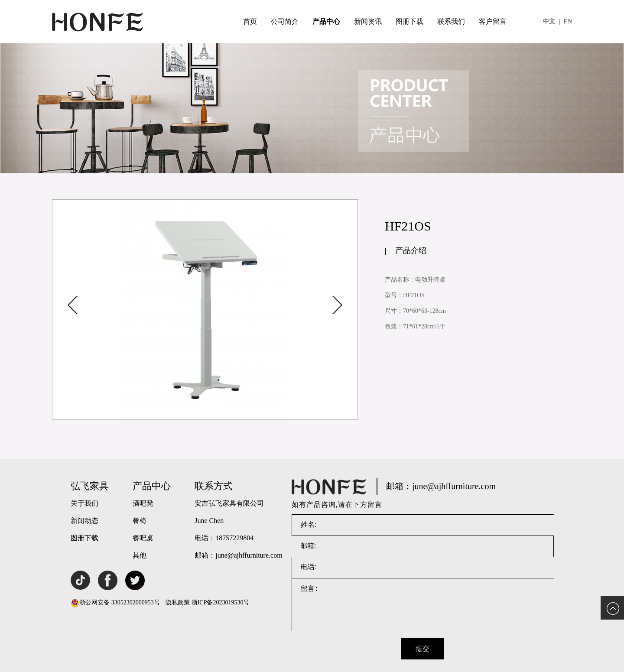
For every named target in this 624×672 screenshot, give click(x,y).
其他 (140, 555)
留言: (423, 605)
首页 (250, 21)
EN (568, 21)
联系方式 (214, 486)
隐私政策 (178, 602)
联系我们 (451, 21)
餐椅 (140, 521)
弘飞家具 (90, 486)
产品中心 (326, 21)
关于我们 (84, 503)
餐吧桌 (143, 538)
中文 (551, 21)
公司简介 (285, 21)
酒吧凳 (143, 503)
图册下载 (409, 21)
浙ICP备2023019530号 (221, 602)
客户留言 (493, 21)
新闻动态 (84, 521)
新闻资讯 (368, 21)
